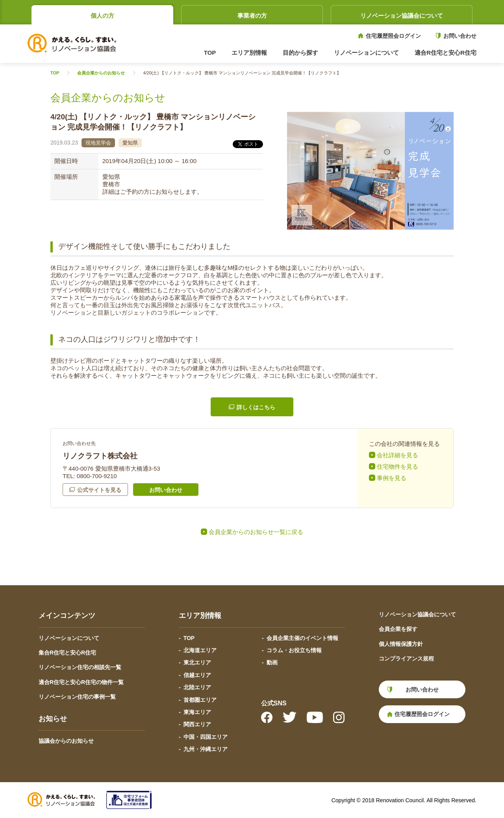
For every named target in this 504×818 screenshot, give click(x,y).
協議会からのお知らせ (66, 741)
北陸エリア (197, 687)
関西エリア (197, 724)
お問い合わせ (460, 36)
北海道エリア (200, 650)
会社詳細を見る (397, 455)
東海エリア (197, 712)
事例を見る (392, 478)
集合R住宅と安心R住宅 (67, 653)
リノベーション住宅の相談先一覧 (80, 667)
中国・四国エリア (206, 737)
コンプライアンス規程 (406, 658)
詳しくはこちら (256, 407)
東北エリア (197, 662)
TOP (210, 53)
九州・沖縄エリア (206, 749)
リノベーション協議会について (402, 16)
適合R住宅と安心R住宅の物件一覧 (81, 682)
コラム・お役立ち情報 (294, 650)
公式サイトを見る (99, 490)
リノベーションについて (69, 638)
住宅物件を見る (397, 467)
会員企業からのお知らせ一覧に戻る (256, 532)
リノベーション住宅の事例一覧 (77, 697)
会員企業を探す (398, 629)
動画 (272, 662)
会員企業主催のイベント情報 (302, 638)
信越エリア (197, 675)
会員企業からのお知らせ (101, 73)
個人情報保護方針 (401, 644)
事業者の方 (252, 16)
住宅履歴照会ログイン (393, 36)
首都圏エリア (200, 700)
